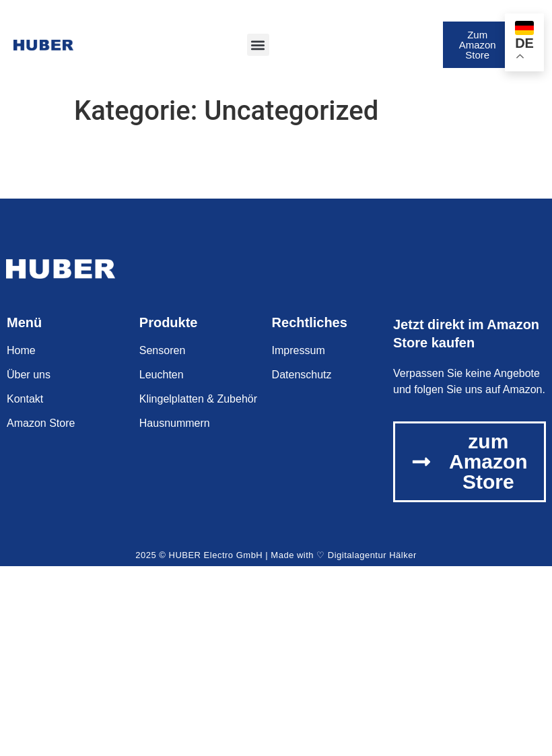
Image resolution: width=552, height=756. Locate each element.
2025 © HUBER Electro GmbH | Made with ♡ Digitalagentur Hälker (276, 555)
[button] (258, 45)
